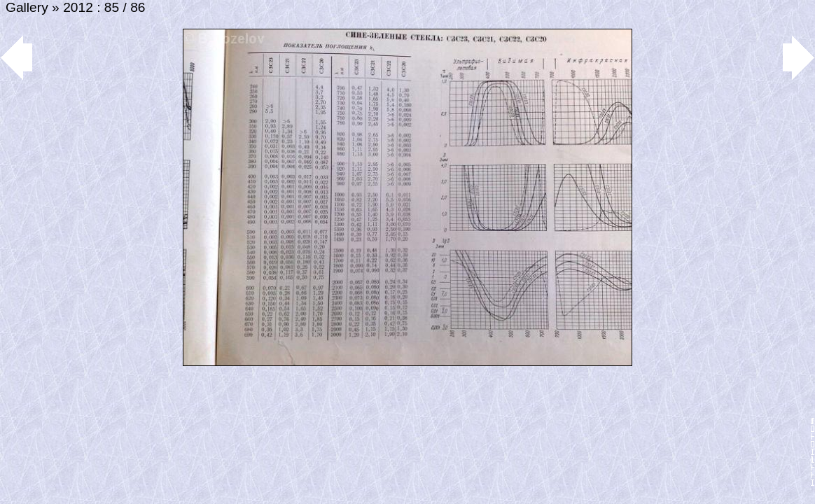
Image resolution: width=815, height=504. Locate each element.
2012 (78, 7)
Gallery (27, 7)
